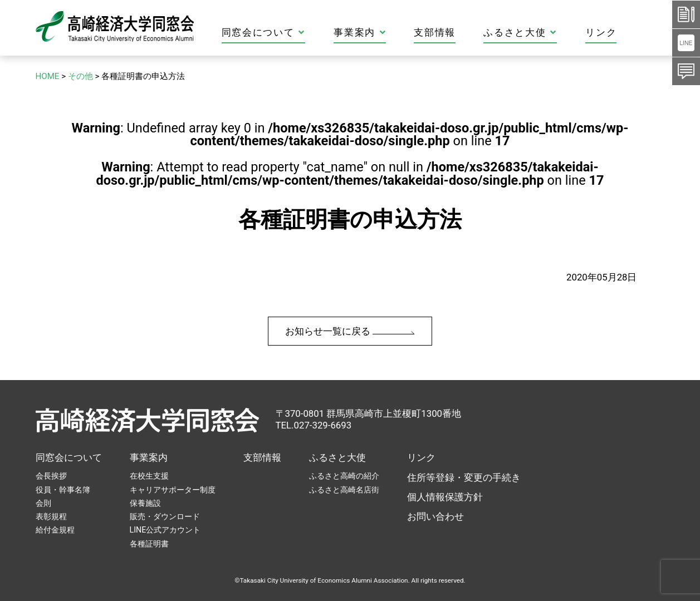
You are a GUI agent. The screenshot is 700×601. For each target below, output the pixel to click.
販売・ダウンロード (165, 516)
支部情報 (474, 33)
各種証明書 (149, 544)
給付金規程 (55, 530)
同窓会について (303, 33)
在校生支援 (149, 476)
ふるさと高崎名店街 (344, 490)
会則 (43, 503)
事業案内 (399, 33)
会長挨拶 (51, 476)
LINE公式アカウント (165, 530)
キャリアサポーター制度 (173, 490)
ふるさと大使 (560, 33)
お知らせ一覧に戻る (350, 331)
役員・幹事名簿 (63, 490)
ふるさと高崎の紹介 (344, 476)
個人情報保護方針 (445, 497)
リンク (640, 33)
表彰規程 (51, 516)
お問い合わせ (435, 516)
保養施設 (145, 503)
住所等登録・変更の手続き (464, 477)
